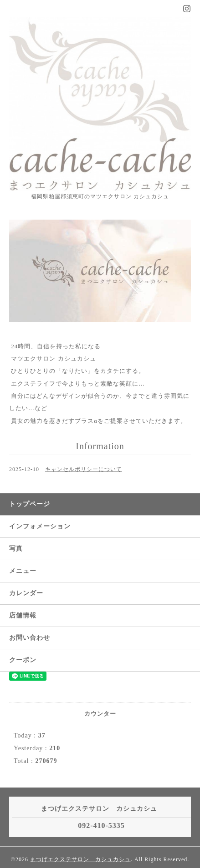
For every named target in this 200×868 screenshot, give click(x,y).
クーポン (23, 660)
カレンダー (26, 593)
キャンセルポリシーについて (84, 469)
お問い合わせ (30, 638)
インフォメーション (40, 526)
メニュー (23, 571)
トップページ (30, 504)
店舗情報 (23, 615)
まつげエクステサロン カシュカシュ (80, 859)
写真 (16, 549)
